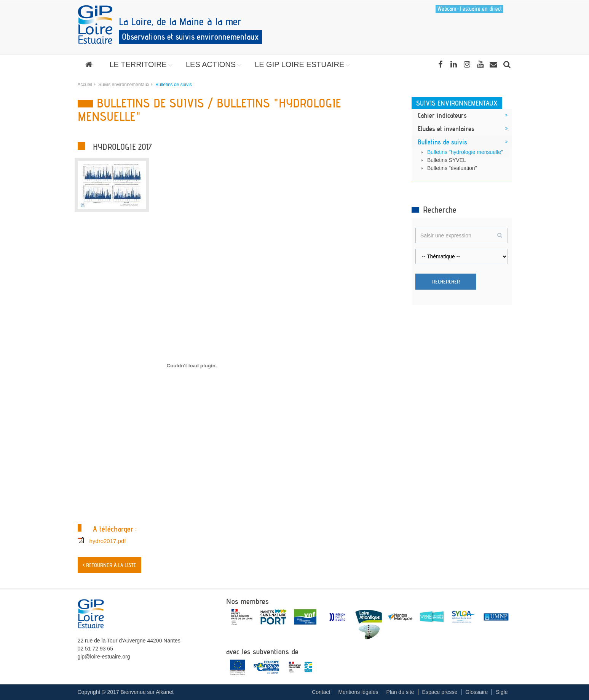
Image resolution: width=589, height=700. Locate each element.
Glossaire (476, 692)
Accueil (85, 85)
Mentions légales (358, 692)
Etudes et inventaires (446, 128)
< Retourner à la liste (109, 565)
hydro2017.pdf (108, 541)
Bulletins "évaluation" (452, 168)
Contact (321, 692)
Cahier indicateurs (442, 115)
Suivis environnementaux (124, 85)
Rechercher (446, 282)
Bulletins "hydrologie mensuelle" (465, 152)
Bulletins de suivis (442, 142)
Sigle (502, 692)
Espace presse (440, 692)
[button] (139, 64)
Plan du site (400, 692)
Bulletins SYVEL (447, 160)
